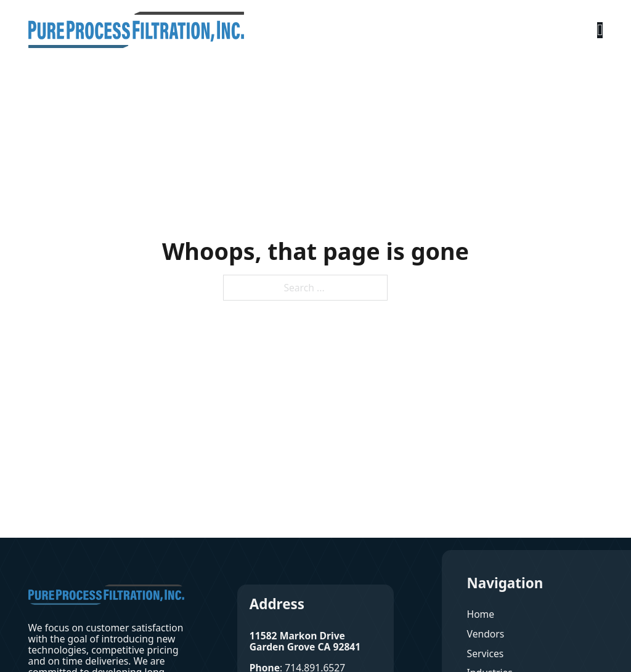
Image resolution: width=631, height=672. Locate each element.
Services (486, 654)
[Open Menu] (600, 30)
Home (481, 614)
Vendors (486, 634)
